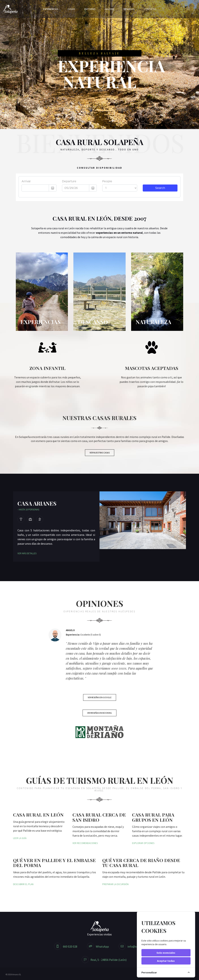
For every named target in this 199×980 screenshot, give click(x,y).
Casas (71, 9)
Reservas (129, 9)
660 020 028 (66, 946)
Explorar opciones (143, 843)
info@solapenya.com (136, 946)
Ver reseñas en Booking (99, 713)
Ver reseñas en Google (100, 697)
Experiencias (51, 9)
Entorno (90, 9)
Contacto (150, 9)
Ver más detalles (27, 553)
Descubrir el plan (23, 884)
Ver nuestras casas (100, 453)
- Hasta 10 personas (28, 510)
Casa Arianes (37, 503)
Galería (109, 9)
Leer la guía (20, 838)
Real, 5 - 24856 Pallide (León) (104, 960)
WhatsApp (98, 946)
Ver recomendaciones (85, 843)
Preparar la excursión (115, 884)
